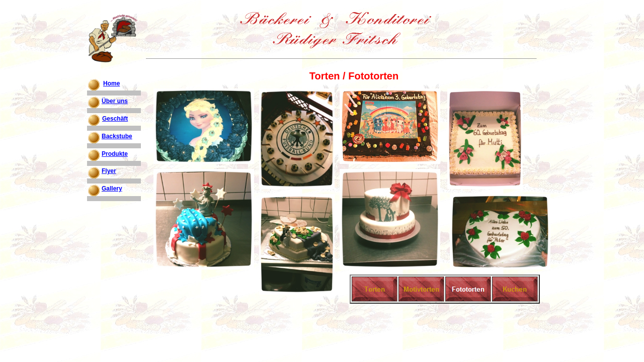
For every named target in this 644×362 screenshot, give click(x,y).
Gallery (112, 189)
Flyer (109, 171)
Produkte (115, 154)
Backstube (117, 136)
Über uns (115, 101)
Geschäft (115, 119)
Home (111, 83)
